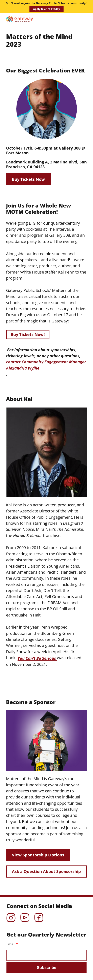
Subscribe (46, 968)
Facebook (39, 916)
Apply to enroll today (46, 9)
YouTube (25, 916)
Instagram (11, 916)
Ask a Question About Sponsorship (46, 871)
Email (11, 944)
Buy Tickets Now (28, 179)
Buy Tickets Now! (28, 334)
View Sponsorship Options (38, 855)
